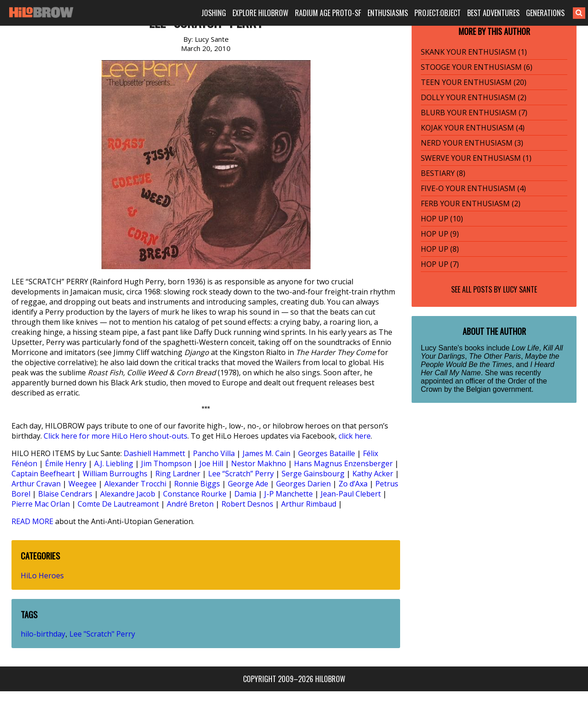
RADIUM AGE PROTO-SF (328, 13)
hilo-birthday (43, 634)
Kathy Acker (373, 474)
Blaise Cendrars (65, 494)
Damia (245, 494)
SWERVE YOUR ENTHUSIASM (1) (476, 158)
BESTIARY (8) (443, 173)
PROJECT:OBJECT (438, 13)
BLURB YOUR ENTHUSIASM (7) (474, 113)
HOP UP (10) (442, 219)
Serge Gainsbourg (313, 474)
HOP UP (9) (440, 234)
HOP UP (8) (440, 249)
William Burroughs (115, 474)
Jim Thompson (166, 463)
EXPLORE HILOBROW (260, 13)
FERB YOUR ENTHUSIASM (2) (471, 203)
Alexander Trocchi (135, 484)
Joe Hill (211, 463)
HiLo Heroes (42, 576)
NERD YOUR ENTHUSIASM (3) (472, 143)
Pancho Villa (214, 453)
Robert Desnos (247, 504)
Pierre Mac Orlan (41, 504)
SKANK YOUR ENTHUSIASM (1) (474, 52)
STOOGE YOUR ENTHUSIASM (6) (477, 67)
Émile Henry (66, 463)
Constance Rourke (195, 494)
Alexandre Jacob (128, 494)
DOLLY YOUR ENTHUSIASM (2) (474, 97)
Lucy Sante (520, 289)
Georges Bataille (327, 453)
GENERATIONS (545, 13)
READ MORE (32, 521)
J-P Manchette (288, 494)
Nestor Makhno (259, 463)
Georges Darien (303, 484)
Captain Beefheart (43, 474)
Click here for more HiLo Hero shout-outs (116, 436)
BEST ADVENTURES (493, 13)
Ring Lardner (178, 474)
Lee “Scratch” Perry (241, 474)
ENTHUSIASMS (388, 13)
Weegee (82, 484)
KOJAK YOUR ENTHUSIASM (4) (473, 128)
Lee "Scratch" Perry (102, 634)
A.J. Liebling (114, 463)
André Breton (190, 504)
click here (355, 436)
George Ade (248, 484)
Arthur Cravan (36, 484)
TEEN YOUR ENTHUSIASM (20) (474, 82)
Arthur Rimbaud (309, 504)
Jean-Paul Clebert (351, 494)
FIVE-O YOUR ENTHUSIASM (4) (473, 188)
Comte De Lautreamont (118, 504)
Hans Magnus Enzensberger (343, 463)
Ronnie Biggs (197, 484)
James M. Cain (266, 453)
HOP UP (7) (440, 264)
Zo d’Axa (353, 484)
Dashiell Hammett (154, 453)
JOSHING (214, 13)
